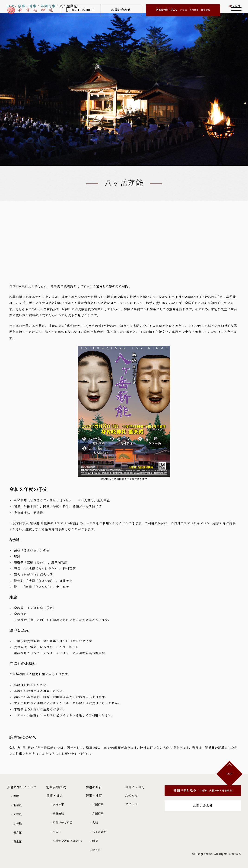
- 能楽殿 (17, 805)
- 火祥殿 (17, 814)
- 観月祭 (96, 850)
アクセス (132, 804)
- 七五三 (56, 832)
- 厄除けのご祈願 (62, 823)
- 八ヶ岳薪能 (98, 832)
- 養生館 (17, 842)
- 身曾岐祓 (57, 814)
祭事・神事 (94, 796)
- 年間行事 (97, 805)
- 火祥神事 (57, 805)
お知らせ (132, 796)
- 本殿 (15, 796)
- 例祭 (94, 841)
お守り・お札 (135, 787)
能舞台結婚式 (56, 787)
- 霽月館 (17, 833)
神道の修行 (94, 787)
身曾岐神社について (22, 787)
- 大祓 (94, 823)
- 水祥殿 (17, 824)
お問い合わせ (121, 10)
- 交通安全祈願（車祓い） (67, 841)
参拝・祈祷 (54, 796)
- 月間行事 (97, 814)
